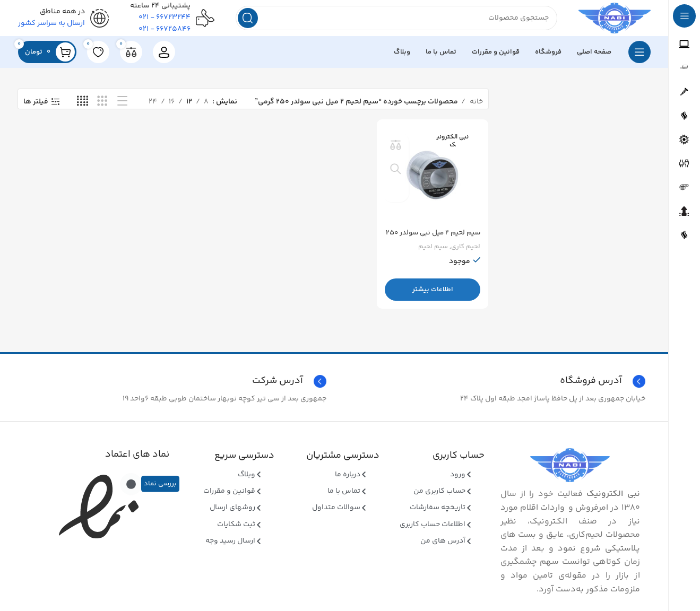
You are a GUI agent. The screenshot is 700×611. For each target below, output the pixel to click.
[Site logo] (607, 21)
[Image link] (570, 472)
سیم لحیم (433, 251)
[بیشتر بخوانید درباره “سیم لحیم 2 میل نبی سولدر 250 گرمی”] (433, 294)
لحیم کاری (465, 251)
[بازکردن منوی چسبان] (639, 58)
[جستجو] (389, 21)
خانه (476, 108)
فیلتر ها (36, 108)
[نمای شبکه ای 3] (102, 108)
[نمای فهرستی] (122, 108)
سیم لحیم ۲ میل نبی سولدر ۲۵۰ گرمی (437, 242)
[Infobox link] (175, 388)
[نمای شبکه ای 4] (83, 108)
